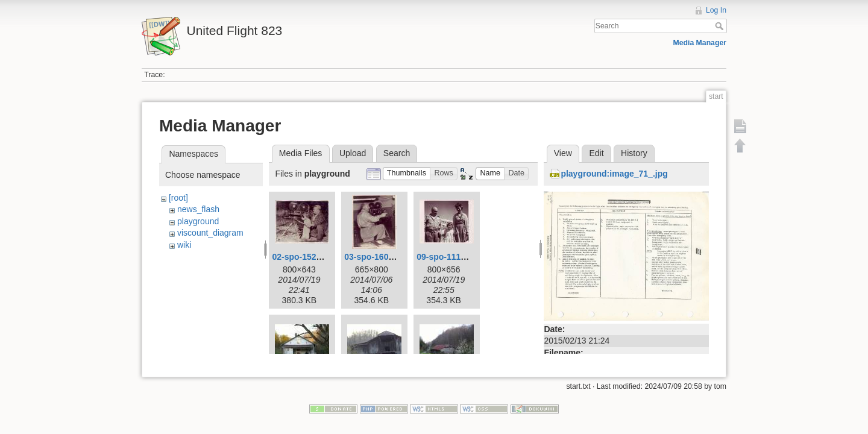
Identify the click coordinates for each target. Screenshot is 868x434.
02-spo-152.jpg (301, 257)
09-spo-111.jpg (446, 257)
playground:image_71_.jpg (614, 174)
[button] (407, 174)
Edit (596, 153)
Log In (716, 10)
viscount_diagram (210, 233)
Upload (353, 153)
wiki (184, 245)
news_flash (198, 209)
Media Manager (700, 43)
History (634, 153)
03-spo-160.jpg (374, 257)
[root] (178, 198)
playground (198, 221)
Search (721, 26)
